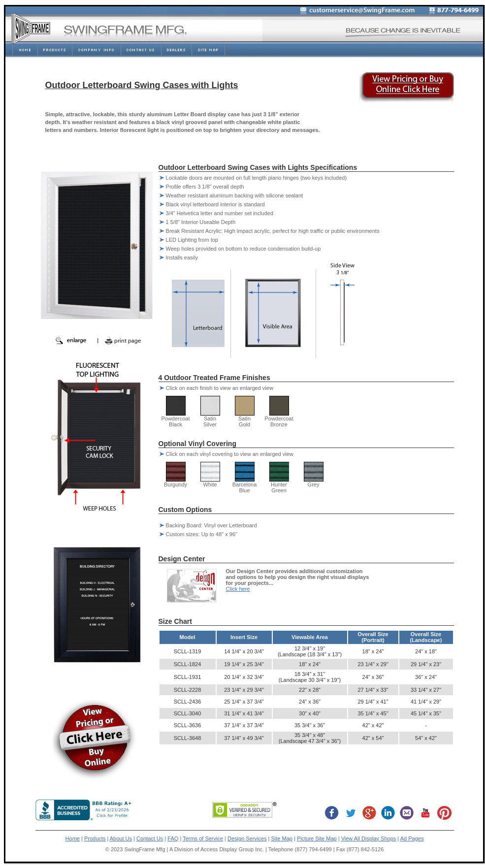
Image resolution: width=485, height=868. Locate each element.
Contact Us (150, 838)
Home (73, 838)
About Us (121, 838)
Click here (238, 589)
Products (95, 838)
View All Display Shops (369, 838)
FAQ (173, 838)
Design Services (247, 838)
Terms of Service (203, 838)
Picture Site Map (317, 838)
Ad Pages (412, 838)
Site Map (282, 838)
